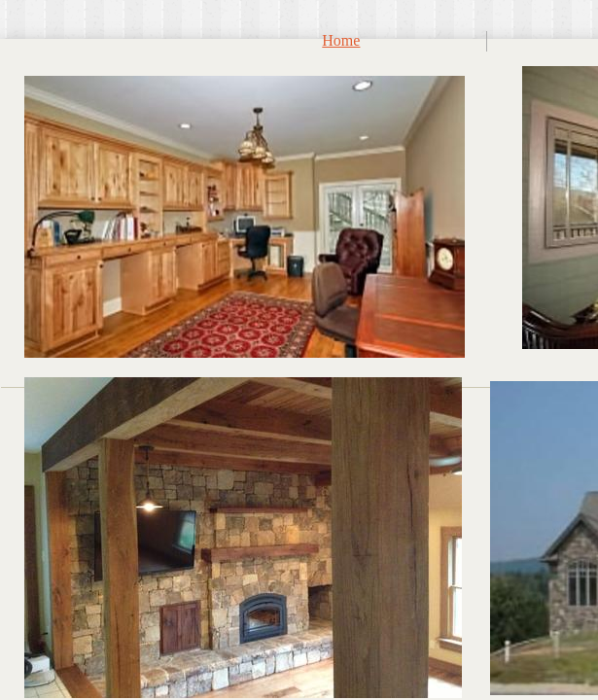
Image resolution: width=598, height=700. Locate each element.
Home (341, 40)
